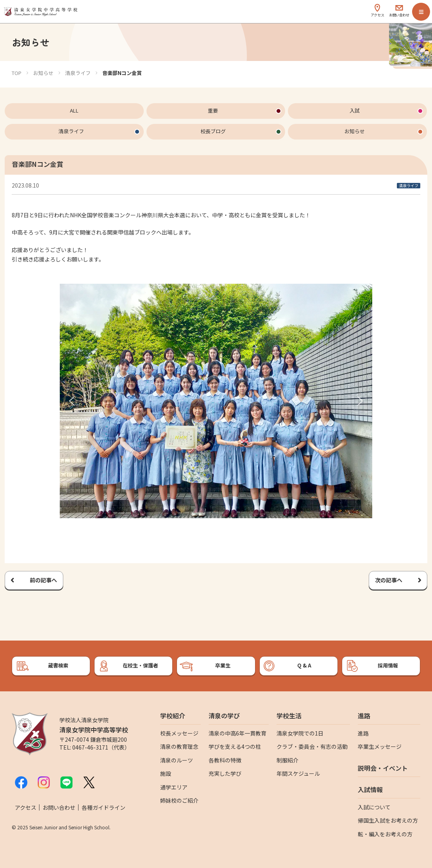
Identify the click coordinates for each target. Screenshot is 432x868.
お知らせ (43, 73)
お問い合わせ (59, 807)
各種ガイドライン (104, 807)
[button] (72, 401)
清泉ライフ (78, 73)
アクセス (26, 807)
